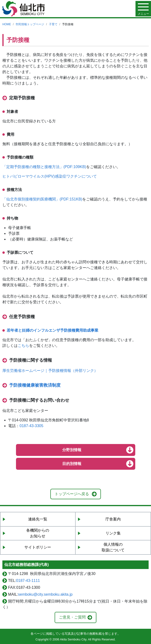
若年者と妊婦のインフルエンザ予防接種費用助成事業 (52, 330)
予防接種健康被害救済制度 (35, 385)
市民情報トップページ (30, 24)
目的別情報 (72, 464)
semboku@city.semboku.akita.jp (45, 594)
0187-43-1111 (28, 581)
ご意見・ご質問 (72, 617)
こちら (23, 346)
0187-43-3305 (31, 426)
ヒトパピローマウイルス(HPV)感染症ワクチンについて (50, 176)
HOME (7, 24)
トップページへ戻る (72, 494)
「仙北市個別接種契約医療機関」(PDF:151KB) (42, 199)
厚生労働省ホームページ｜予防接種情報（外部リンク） (50, 371)
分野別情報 (72, 450)
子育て (53, 24)
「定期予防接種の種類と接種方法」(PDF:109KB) (44, 167)
